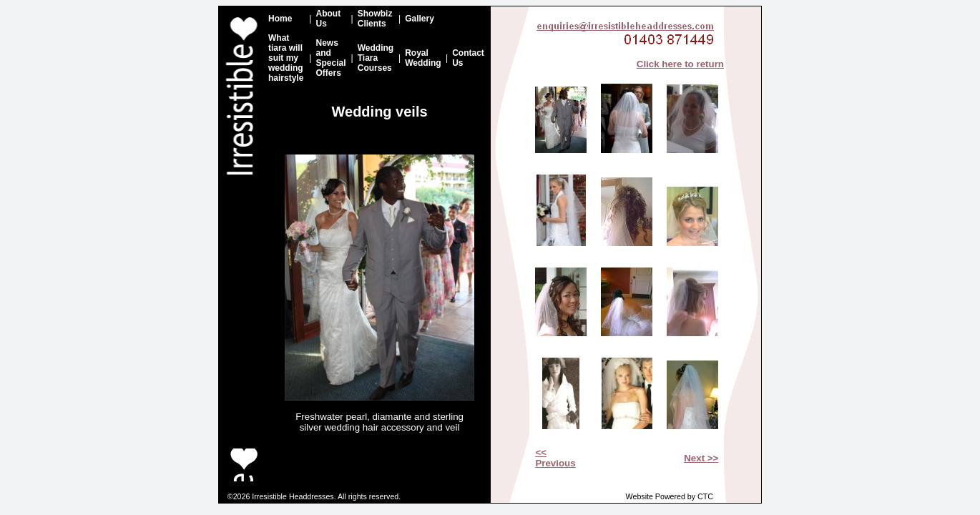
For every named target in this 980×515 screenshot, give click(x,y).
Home (280, 19)
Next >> (701, 458)
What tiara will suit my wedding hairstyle (286, 58)
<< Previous (555, 458)
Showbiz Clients (375, 19)
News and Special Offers (330, 58)
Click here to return (680, 64)
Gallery (420, 19)
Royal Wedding (423, 58)
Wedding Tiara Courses (376, 58)
